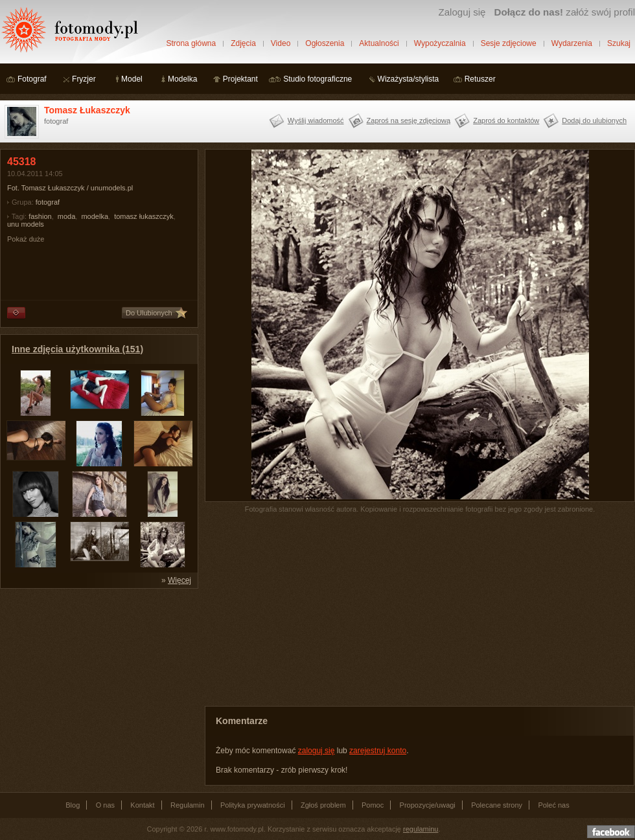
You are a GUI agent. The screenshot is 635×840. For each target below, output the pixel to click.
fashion (40, 216)
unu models (26, 224)
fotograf (48, 202)
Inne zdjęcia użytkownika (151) (77, 349)
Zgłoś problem (323, 805)
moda (67, 216)
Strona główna (191, 43)
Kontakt (142, 805)
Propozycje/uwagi (428, 805)
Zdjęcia (243, 43)
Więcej (179, 580)
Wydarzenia (572, 43)
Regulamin (188, 805)
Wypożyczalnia (440, 43)
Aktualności (379, 43)
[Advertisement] (97, 676)
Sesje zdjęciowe (509, 43)
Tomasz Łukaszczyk (87, 110)
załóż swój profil (565, 12)
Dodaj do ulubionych (594, 120)
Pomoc (373, 805)
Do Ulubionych (149, 313)
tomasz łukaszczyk (144, 216)
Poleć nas (553, 805)
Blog (73, 805)
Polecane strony (497, 805)
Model (132, 79)
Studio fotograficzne (317, 79)
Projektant (240, 79)
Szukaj (619, 43)
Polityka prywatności (253, 805)
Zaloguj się (462, 12)
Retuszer (480, 79)
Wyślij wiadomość (316, 120)
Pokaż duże (26, 239)
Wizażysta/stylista (409, 79)
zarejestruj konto (378, 751)
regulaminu (421, 829)
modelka (95, 216)
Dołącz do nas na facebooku (611, 832)
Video (281, 43)
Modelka (182, 79)
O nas (105, 805)
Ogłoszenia (325, 43)
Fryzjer (84, 79)
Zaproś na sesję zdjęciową (409, 120)
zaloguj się (317, 751)
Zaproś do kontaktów (506, 120)
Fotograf (32, 79)
